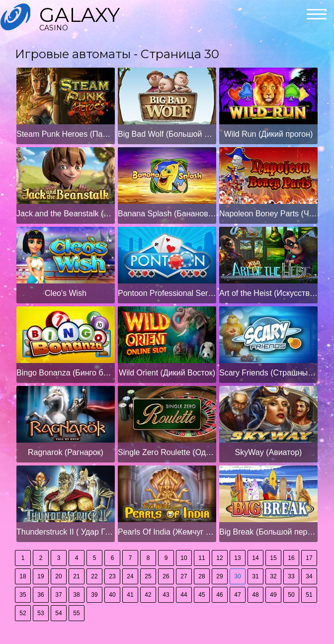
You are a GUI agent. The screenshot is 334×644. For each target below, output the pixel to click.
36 (41, 595)
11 (202, 558)
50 (291, 595)
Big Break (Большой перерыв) (268, 532)
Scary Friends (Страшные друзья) (268, 373)
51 (309, 595)
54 (58, 613)
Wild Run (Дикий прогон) (269, 134)
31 (255, 576)
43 (166, 595)
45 (202, 595)
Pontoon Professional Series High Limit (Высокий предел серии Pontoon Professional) (167, 293)
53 (41, 613)
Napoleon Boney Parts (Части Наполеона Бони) (268, 214)
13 (237, 558)
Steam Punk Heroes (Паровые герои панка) (66, 134)
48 (255, 595)
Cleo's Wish (66, 293)
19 (41, 576)
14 (255, 558)
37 (58, 595)
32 (273, 576)
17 (309, 558)
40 (112, 595)
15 (273, 558)
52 (23, 613)
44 (184, 595)
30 (237, 576)
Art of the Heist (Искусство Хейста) (268, 293)
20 (58, 576)
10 (184, 558)
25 (148, 576)
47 (237, 595)
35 (23, 595)
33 (291, 576)
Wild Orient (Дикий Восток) (167, 373)
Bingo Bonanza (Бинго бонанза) (66, 373)
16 (291, 558)
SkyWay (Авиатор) (269, 452)
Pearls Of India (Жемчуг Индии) (167, 532)
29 (219, 576)
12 (219, 558)
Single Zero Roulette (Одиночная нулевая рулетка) (167, 452)
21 (76, 576)
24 (130, 576)
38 (76, 595)
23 (112, 576)
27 (184, 576)
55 (76, 613)
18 (23, 576)
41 (130, 595)
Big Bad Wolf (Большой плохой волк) (167, 134)
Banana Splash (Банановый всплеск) (167, 214)
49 (273, 595)
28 (202, 576)
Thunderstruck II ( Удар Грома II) (66, 532)
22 (94, 576)
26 (166, 576)
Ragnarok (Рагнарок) (66, 452)
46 (219, 595)
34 (309, 576)
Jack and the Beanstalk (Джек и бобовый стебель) (66, 214)
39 (94, 595)
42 (148, 595)
